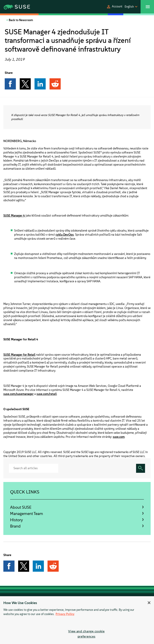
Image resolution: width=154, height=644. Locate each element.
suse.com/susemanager (18, 394)
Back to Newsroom (21, 20)
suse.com (119, 437)
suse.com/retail (47, 394)
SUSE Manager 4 (14, 216)
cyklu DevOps (65, 235)
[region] (77, 620)
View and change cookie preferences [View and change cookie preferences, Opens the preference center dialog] (86, 634)
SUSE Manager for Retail (19, 355)
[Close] (149, 603)
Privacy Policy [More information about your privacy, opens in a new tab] (65, 614)
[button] (114, 7)
